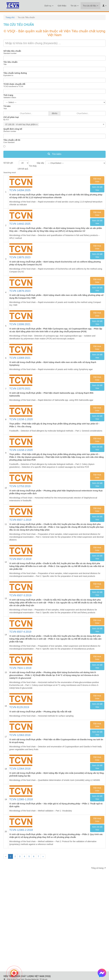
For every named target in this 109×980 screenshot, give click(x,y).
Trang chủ (10, 17)
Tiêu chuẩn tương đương (15, 73)
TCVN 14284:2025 (20, 190)
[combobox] (54, 125)
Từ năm (7, 106)
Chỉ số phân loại (11, 117)
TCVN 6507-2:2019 (20, 559)
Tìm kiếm (54, 154)
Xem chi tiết (97, 188)
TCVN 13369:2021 (20, 358)
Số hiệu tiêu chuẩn (12, 51)
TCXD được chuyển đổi (14, 84)
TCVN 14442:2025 (20, 224)
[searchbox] (44, 124)
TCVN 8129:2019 (19, 707)
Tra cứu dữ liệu (90, 6)
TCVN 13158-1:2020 (21, 419)
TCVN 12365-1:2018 (21, 799)
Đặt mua (97, 180)
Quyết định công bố (13, 129)
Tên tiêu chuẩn (10, 62)
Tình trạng (8, 95)
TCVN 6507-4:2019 (20, 632)
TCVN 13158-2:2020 (21, 450)
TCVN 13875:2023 (20, 257)
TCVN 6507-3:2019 (20, 595)
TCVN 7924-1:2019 (20, 668)
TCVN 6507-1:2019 (20, 520)
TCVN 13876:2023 (20, 291)
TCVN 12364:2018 (20, 769)
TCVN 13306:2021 (20, 324)
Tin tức (75, 6)
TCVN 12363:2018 (20, 735)
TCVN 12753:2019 (20, 486)
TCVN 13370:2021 (20, 389)
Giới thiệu (62, 6)
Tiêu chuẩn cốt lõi (12, 140)
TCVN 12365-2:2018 (21, 830)
